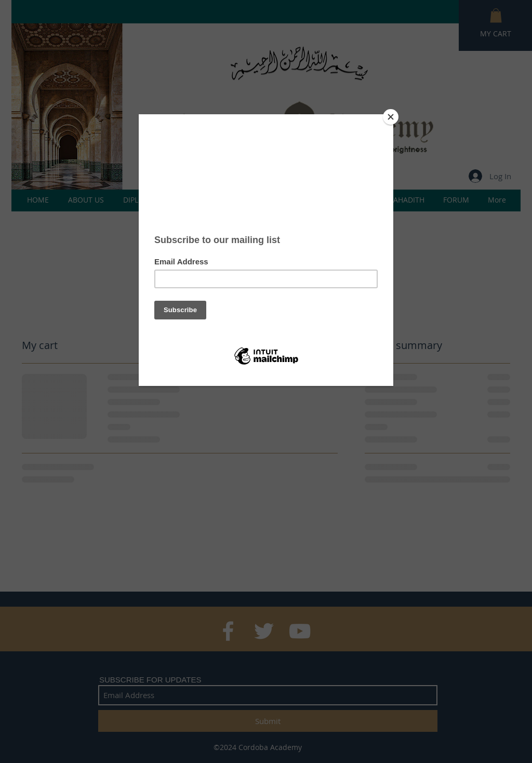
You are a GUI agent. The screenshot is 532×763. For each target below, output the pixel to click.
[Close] (391, 117)
